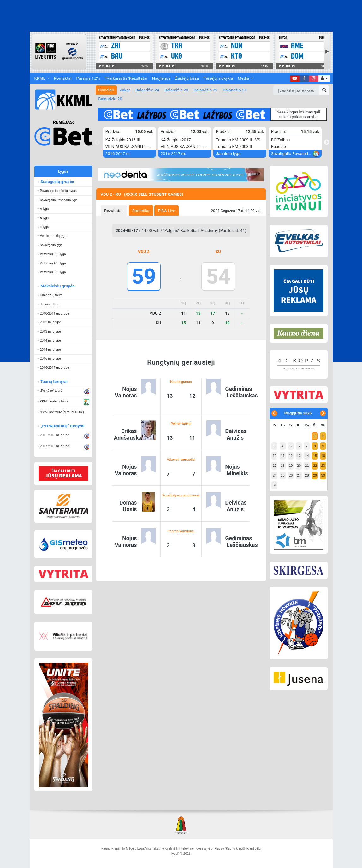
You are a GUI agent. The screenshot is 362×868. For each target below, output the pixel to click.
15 (315, 456)
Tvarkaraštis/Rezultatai (126, 78)
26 (291, 475)
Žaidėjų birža (187, 78)
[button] (324, 79)
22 (315, 466)
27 (299, 475)
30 (323, 475)
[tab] (114, 211)
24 (275, 475)
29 (315, 475)
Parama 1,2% (88, 78)
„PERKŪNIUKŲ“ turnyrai (62, 426)
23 (323, 466)
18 (283, 466)
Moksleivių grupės (57, 286)
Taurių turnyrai (53, 382)
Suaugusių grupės (57, 182)
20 (299, 466)
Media (244, 78)
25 (283, 475)
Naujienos (161, 78)
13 (299, 456)
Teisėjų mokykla (218, 78)
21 (307, 466)
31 (275, 485)
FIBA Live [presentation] (167, 211)
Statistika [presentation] (141, 211)
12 (291, 456)
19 (291, 466)
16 (323, 456)
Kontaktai (63, 78)
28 (307, 475)
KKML (40, 78)
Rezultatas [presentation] (114, 211)
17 (275, 466)
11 (283, 456)
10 (275, 456)
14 (307, 456)
